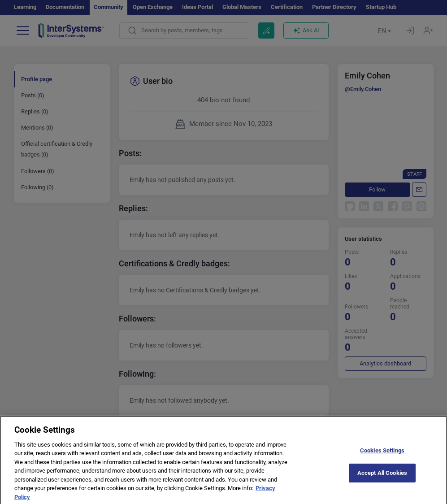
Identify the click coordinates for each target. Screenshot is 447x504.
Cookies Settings (382, 459)
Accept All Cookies (382, 482)
